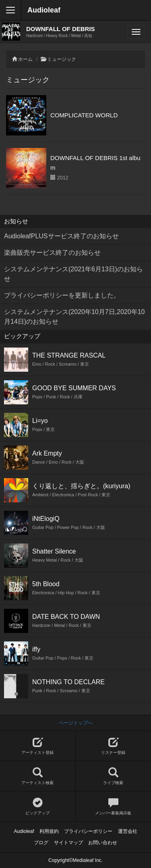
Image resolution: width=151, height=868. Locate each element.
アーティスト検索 (38, 776)
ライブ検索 (114, 776)
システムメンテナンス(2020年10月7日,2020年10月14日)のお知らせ (74, 317)
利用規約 (49, 831)
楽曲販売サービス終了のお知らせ (52, 253)
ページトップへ (76, 723)
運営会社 (128, 831)
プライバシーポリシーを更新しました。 (62, 295)
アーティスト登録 (38, 746)
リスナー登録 (114, 746)
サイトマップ (68, 843)
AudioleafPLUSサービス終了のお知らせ (61, 236)
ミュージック (62, 59)
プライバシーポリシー (88, 831)
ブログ (41, 843)
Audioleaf (44, 10)
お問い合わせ (103, 843)
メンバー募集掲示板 (114, 807)
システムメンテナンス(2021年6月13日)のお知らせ (73, 274)
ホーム (25, 59)
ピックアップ (38, 807)
